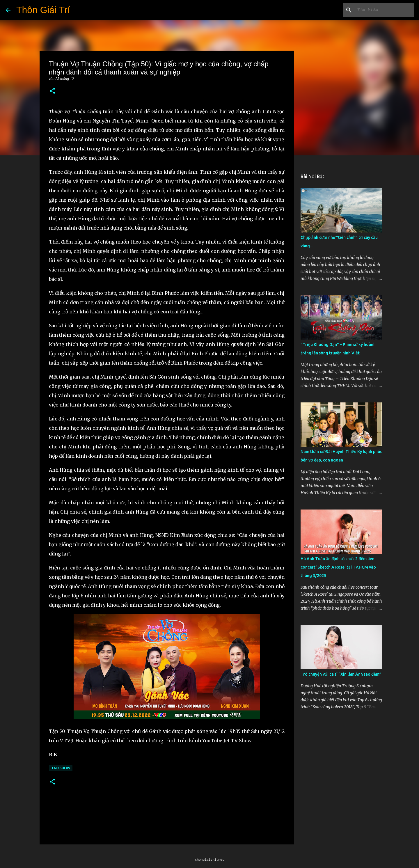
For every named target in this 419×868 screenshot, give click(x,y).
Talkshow (61, 768)
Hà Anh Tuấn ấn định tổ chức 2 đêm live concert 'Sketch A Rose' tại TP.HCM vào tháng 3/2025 (338, 567)
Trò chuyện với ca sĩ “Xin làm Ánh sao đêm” (341, 674)
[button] (52, 91)
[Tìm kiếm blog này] (384, 10)
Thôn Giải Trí (43, 10)
